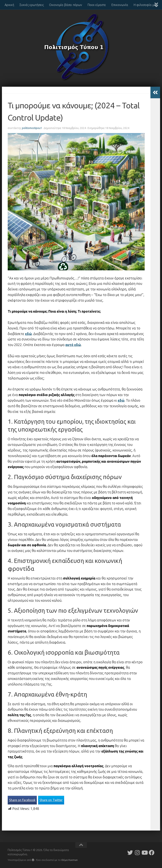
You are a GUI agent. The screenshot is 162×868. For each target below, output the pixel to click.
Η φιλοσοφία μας (145, 5)
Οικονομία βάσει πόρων (66, 5)
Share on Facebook (22, 800)
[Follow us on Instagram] (137, 853)
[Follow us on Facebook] (152, 853)
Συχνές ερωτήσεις (32, 5)
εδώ (28, 334)
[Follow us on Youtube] (144, 853)
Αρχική (9, 5)
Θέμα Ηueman (69, 860)
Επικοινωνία (120, 5)
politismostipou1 (32, 128)
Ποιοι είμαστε (97, 5)
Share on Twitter (51, 800)
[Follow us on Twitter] (130, 853)
